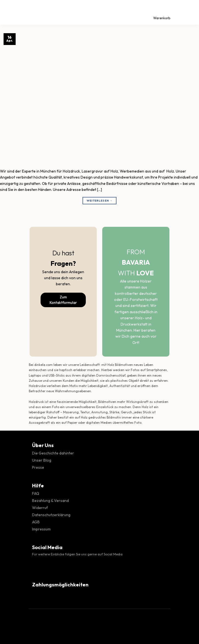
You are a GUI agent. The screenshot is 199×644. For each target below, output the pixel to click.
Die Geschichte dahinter (53, 453)
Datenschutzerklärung (51, 515)
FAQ (36, 493)
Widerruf (40, 508)
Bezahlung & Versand (50, 501)
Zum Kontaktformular (63, 300)
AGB (36, 522)
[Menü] (9, 12)
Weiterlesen (100, 201)
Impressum (41, 529)
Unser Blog (42, 460)
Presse (38, 467)
